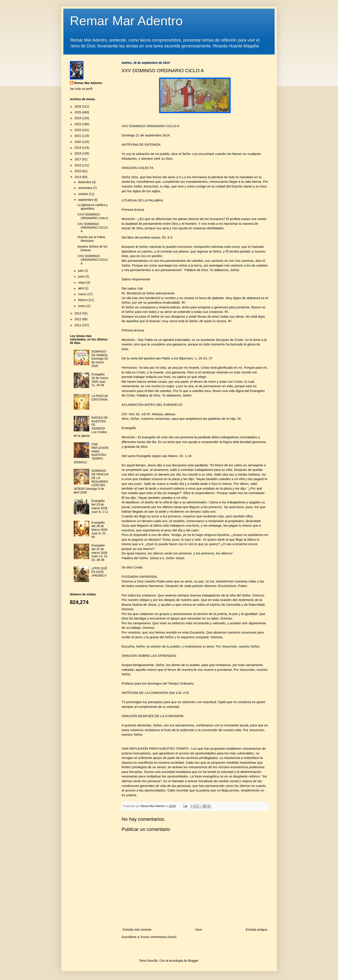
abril (81, 288)
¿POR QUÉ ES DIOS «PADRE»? (99, 572)
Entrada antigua (256, 930)
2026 (78, 106)
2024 (78, 118)
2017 (78, 159)
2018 (78, 153)
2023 (78, 124)
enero (82, 306)
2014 (78, 177)
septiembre (86, 200)
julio (81, 271)
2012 (78, 319)
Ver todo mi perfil (81, 89)
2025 (78, 112)
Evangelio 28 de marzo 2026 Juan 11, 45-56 (100, 380)
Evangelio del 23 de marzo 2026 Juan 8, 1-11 (100, 506)
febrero (83, 300)
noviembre (85, 188)
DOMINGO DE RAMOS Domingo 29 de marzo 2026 (100, 359)
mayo (82, 282)
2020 (78, 142)
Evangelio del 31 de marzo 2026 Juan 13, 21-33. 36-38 (100, 553)
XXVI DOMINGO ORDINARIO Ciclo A (93, 216)
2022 (78, 130)
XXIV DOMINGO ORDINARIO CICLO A (93, 260)
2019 (78, 148)
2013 (78, 313)
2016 (78, 165)
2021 (78, 136)
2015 (78, 171)
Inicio (199, 930)
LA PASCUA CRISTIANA (100, 398)
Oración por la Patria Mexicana (91, 239)
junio (82, 276)
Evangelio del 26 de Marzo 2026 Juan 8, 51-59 (99, 530)
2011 (78, 325)
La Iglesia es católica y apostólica (93, 207)
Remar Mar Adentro (126, 21)
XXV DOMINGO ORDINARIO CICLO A (93, 228)
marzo (83, 294)
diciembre (85, 182)
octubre (84, 194)
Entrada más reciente (137, 930)
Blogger (193, 961)
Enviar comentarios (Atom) (159, 937)
